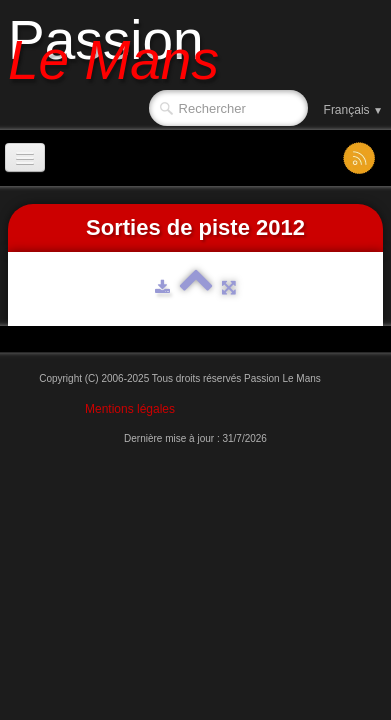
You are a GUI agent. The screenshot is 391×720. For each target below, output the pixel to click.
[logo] (121, 47)
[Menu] (25, 157)
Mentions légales (130, 409)
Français (353, 110)
